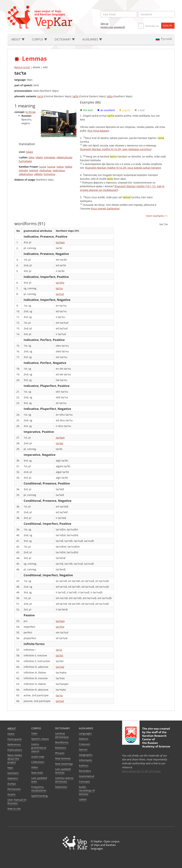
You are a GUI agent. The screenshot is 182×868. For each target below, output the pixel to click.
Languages (85, 733)
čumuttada (25, 161)
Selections (61, 787)
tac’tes (60, 655)
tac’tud (60, 294)
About (12, 728)
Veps (10, 768)
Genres (83, 749)
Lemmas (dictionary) (62, 735)
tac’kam (60, 438)
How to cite (14, 809)
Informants (85, 760)
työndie (23, 170)
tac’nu (59, 288)
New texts (37, 773)
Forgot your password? (113, 27)
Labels (83, 799)
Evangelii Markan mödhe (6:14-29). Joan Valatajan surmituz (116, 149)
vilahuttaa (45, 170)
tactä (40, 96)
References (14, 744)
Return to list (22, 67)
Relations (61, 748)
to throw (31, 112)
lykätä (29, 152)
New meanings (64, 764)
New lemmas (63, 758)
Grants (11, 794)
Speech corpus (40, 739)
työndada (49, 157)
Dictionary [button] (65, 39)
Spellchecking (39, 796)
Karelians (13, 773)
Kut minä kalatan (98, 131)
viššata (38, 174)
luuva (43, 167)
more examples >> (157, 216)
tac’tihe (60, 283)
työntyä (34, 170)
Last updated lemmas (63, 771)
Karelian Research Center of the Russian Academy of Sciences (156, 741)
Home (11, 734)
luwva (60, 167)
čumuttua (49, 174)
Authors (84, 765)
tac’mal (60, 667)
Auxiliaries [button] (92, 39)
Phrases (60, 753)
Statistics (13, 778)
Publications (15, 750)
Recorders (85, 771)
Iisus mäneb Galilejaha (105, 208)
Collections (38, 762)
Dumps (12, 784)
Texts (34, 733)
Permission (14, 789)
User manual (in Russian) (17, 801)
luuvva (51, 167)
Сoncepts (84, 782)
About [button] (18, 39)
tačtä (75, 96)
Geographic (86, 755)
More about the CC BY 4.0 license (141, 771)
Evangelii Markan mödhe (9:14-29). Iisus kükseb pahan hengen (123, 168)
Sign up (105, 24)
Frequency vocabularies (39, 789)
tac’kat (60, 443)
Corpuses (85, 744)
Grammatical (87, 776)
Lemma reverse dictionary (64, 780)
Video (35, 767)
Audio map (38, 757)
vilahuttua (59, 170)
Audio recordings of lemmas (87, 790)
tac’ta (59, 650)
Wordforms (62, 742)
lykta (31, 157)
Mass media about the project (15, 759)
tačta (110, 96)
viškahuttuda (64, 157)
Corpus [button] (40, 39)
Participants (15, 739)
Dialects (84, 739)
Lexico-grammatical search (39, 748)
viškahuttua (26, 174)
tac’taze (60, 242)
